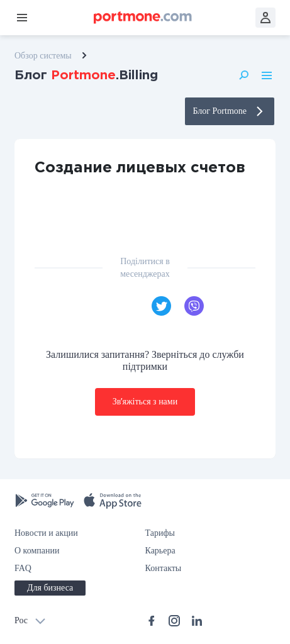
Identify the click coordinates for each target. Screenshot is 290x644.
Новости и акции (46, 533)
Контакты (164, 568)
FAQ (23, 568)
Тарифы (160, 533)
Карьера (160, 551)
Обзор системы (43, 56)
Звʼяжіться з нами (145, 402)
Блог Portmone (230, 111)
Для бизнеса (50, 588)
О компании (37, 551)
